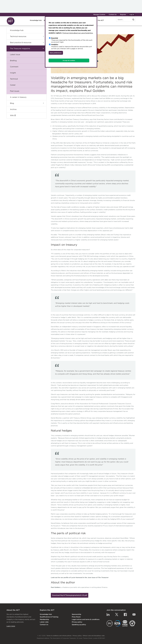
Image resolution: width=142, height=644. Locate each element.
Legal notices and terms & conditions (86, 619)
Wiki (12, 115)
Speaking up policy (79, 625)
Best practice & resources (21, 42)
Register (123, 14)
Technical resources (18, 36)
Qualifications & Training (49, 617)
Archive (13, 109)
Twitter (117, 614)
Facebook (125, 614)
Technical (14, 79)
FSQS (125, 623)
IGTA (118, 623)
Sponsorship (76, 614)
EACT (110, 623)
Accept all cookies (69, 60)
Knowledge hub (36, 20)
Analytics (55, 44)
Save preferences (56, 53)
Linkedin (108, 614)
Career (13, 85)
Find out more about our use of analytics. (78, 33)
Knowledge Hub (46, 614)
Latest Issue (15, 54)
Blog (12, 103)
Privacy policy (77, 622)
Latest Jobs (44, 622)
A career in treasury (18, 97)
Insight (13, 73)
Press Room (76, 617)
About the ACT (98, 20)
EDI (132, 623)
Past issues (15, 91)
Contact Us (113, 14)
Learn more (11, 626)
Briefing (13, 61)
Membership (44, 619)
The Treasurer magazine (20, 48)
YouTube (134, 614)
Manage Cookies (99, 14)
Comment (14, 67)
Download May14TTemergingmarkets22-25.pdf (70, 595)
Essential (55, 38)
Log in (132, 14)
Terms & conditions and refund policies (59, 636)
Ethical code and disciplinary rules (94, 636)
